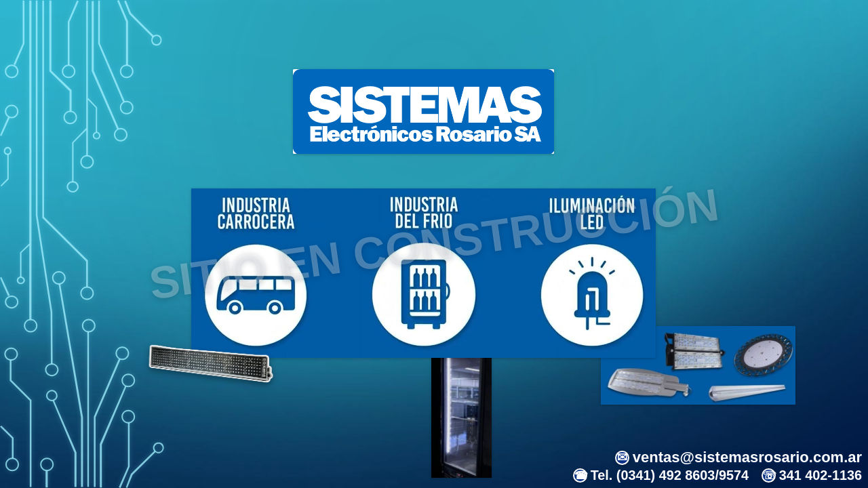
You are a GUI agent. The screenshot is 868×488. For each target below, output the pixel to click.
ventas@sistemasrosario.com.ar (738, 457)
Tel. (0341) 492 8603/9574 (661, 475)
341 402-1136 (812, 475)
